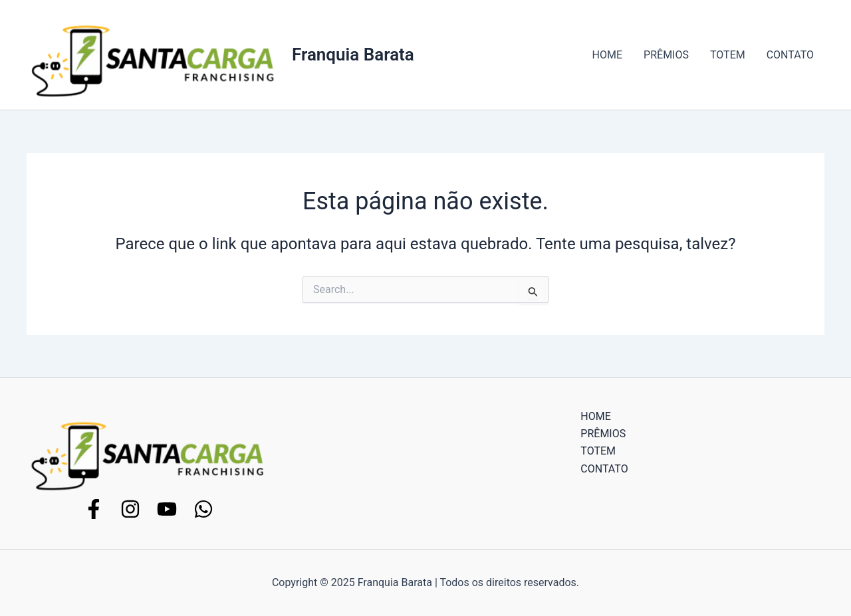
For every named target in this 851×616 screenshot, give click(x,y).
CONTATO (790, 55)
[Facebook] (94, 509)
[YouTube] (167, 509)
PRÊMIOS (666, 55)
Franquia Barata (353, 54)
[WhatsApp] (203, 509)
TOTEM (728, 55)
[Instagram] (130, 509)
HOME (607, 55)
